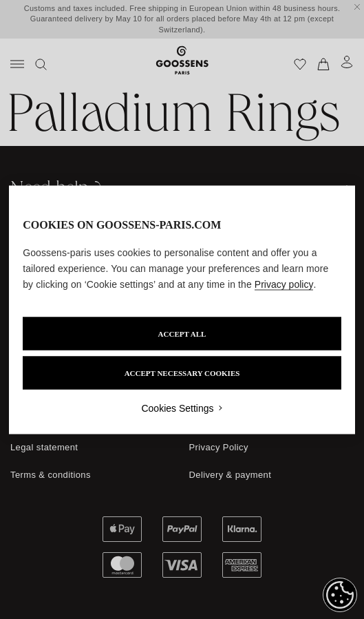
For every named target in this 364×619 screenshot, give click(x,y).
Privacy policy (284, 284)
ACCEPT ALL (182, 333)
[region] (182, 309)
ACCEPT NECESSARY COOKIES (182, 373)
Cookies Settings (177, 408)
